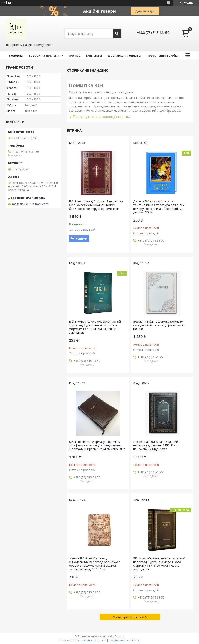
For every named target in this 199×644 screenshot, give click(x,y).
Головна (16, 55)
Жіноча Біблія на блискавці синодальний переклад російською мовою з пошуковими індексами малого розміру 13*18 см (95, 564)
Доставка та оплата (124, 55)
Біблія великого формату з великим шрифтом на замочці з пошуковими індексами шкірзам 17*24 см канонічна (97, 445)
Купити (81, 239)
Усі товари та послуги (128, 617)
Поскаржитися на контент (91, 640)
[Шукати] (117, 34)
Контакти (94, 55)
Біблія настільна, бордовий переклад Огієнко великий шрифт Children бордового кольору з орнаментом (96, 205)
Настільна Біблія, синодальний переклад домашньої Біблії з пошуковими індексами (156, 445)
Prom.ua (120, 636)
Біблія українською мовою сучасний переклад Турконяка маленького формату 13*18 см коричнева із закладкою (159, 564)
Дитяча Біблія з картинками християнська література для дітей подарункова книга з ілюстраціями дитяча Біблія (159, 207)
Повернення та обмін (163, 55)
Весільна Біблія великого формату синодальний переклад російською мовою (159, 325)
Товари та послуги (44, 55)
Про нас (74, 55)
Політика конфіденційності (125, 640)
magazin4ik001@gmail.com (30, 204)
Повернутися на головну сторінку (102, 116)
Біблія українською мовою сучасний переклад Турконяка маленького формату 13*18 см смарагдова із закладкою (95, 327)
